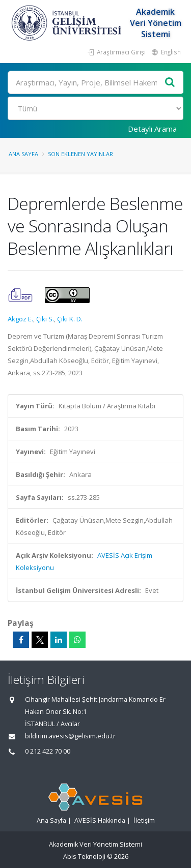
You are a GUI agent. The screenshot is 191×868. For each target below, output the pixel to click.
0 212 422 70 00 (48, 751)
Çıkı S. (45, 319)
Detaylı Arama (152, 129)
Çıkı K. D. (70, 319)
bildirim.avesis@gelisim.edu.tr (70, 736)
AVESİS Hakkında (100, 820)
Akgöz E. (20, 319)
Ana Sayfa (23, 154)
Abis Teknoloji (84, 857)
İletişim (144, 820)
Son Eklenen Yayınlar (80, 154)
